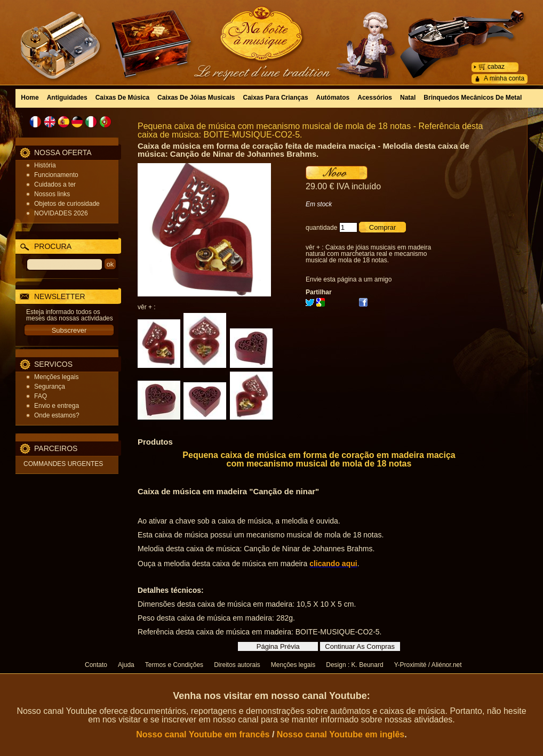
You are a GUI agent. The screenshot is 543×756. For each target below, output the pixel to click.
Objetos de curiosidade (67, 204)
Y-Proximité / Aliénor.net (428, 665)
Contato (96, 665)
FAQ (41, 396)
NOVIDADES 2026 (61, 213)
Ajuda (126, 665)
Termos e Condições (174, 665)
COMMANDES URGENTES (63, 464)
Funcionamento (56, 175)
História (45, 165)
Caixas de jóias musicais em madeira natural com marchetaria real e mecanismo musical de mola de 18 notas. (368, 254)
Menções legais (56, 377)
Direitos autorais (237, 665)
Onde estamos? (57, 415)
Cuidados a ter (55, 184)
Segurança (50, 387)
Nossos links (52, 194)
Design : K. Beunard (354, 665)
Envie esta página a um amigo (349, 279)
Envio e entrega (57, 406)
